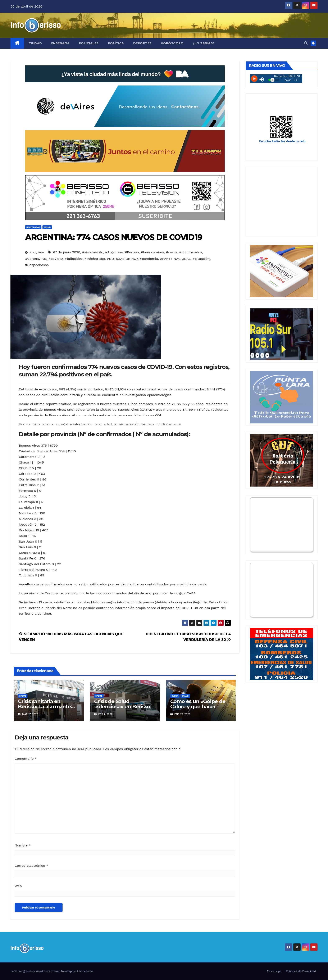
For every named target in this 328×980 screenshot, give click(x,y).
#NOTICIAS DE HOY (122, 259)
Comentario (26, 759)
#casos (172, 252)
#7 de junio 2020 (66, 252)
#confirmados (191, 252)
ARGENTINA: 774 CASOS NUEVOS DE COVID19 (114, 237)
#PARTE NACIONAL (175, 259)
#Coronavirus (36, 259)
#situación (201, 259)
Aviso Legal (274, 971)
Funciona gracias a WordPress (31, 971)
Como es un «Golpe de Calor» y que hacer (198, 704)
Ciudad (35, 43)
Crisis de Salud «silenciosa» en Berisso (122, 704)
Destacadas (33, 227)
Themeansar (85, 971)
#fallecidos (74, 259)
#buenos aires (152, 252)
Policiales (89, 43)
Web (18, 886)
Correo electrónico (31, 866)
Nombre (23, 845)
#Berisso (132, 252)
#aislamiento (93, 252)
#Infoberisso (95, 259)
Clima (175, 696)
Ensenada (60, 43)
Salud (47, 227)
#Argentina (114, 252)
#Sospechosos (37, 265)
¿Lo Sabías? (204, 43)
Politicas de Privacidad (301, 971)
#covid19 (56, 259)
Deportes (142, 43)
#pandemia (149, 259)
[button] (306, 43)
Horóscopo (172, 43)
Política (116, 43)
